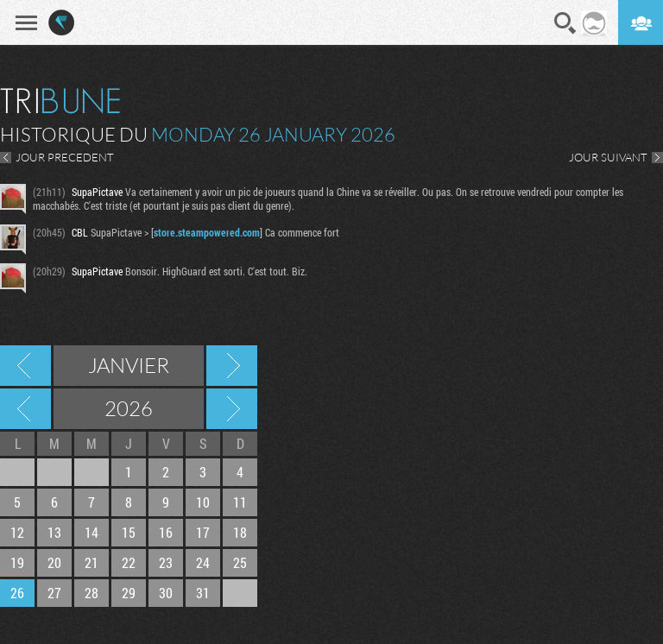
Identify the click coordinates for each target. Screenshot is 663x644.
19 (17, 562)
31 (203, 593)
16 (166, 532)
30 (166, 593)
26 (17, 593)
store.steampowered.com (207, 232)
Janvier (129, 365)
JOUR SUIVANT (608, 157)
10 (203, 502)
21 (92, 562)
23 (166, 562)
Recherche (565, 23)
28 (92, 593)
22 (129, 562)
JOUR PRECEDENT (65, 157)
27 (54, 593)
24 (203, 562)
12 (17, 532)
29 (129, 593)
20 (54, 562)
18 (240, 532)
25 (240, 562)
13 (54, 532)
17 (203, 532)
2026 (129, 408)
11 (240, 502)
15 (129, 532)
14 (92, 532)
